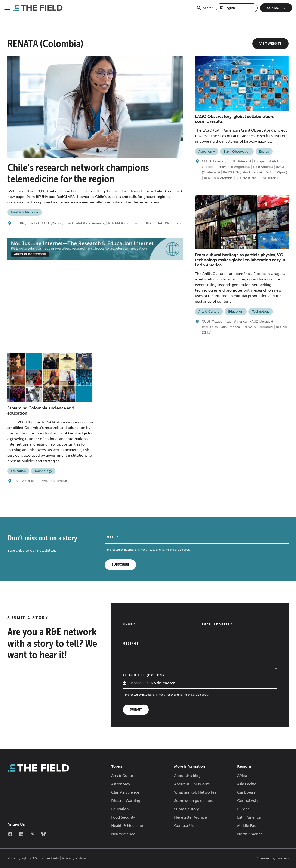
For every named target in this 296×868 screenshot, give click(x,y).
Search (205, 10)
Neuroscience (123, 834)
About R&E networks (192, 784)
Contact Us (276, 8)
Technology (261, 312)
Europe (259, 161)
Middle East (247, 826)
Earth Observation (237, 152)
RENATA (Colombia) (123, 223)
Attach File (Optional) (146, 675)
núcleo (283, 858)
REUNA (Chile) (151, 223)
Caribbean (246, 792)
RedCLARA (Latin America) (86, 223)
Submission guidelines (193, 801)
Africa (242, 776)
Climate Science (125, 792)
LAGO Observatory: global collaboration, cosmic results (235, 119)
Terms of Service (172, 550)
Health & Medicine (25, 212)
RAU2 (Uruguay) (261, 322)
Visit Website (270, 44)
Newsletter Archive (190, 817)
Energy (264, 152)
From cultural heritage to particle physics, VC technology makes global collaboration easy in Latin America (240, 260)
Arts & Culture (209, 312)
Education (236, 312)
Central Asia (247, 801)
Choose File (138, 683)
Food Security (123, 817)
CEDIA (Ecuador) (27, 223)
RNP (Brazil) (174, 223)
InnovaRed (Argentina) (234, 167)
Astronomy (207, 152)
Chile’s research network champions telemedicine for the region (78, 173)
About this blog (187, 776)
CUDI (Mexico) (53, 223)
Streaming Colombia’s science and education (41, 411)
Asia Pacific (247, 784)
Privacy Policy (147, 550)
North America (250, 834)
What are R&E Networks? (195, 792)
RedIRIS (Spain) (276, 172)
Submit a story (187, 809)
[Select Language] (237, 8)
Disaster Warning (126, 801)
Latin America (263, 167)
